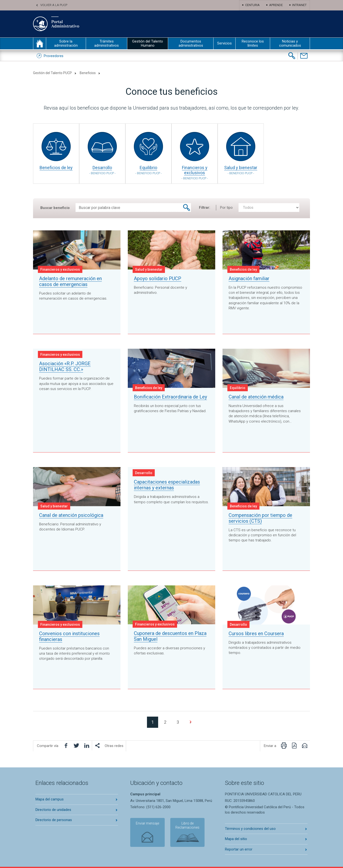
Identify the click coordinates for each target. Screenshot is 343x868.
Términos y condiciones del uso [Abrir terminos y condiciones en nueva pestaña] (250, 829)
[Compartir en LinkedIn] (87, 746)
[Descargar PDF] (294, 746)
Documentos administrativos (191, 43)
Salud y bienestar (241, 170)
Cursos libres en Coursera (256, 634)
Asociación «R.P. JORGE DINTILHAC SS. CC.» (65, 366)
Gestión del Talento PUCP (52, 73)
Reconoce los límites (253, 43)
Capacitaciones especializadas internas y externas (167, 485)
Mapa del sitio (236, 839)
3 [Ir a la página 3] (178, 722)
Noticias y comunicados (290, 43)
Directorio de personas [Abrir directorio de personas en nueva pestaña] (54, 820)
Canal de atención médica (256, 397)
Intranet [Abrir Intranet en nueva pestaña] (299, 5)
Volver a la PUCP (54, 5)
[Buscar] (292, 56)
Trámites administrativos (107, 43)
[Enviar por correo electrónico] (305, 746)
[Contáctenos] (304, 56)
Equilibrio (148, 170)
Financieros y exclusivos (195, 173)
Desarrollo (102, 170)
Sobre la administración (66, 43)
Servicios (224, 43)
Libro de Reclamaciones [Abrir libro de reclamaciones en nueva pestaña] (187, 826)
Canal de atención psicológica (71, 515)
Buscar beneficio (55, 208)
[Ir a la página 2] (190, 722)
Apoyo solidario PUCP (158, 278)
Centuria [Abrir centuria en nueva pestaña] (252, 5)
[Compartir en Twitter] (76, 746)
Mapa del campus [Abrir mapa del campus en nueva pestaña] (50, 799)
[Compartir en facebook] (66, 746)
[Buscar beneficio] (187, 208)
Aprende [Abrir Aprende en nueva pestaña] (276, 5)
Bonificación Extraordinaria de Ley (170, 397)
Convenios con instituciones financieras (69, 636)
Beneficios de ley (56, 168)
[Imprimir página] (284, 746)
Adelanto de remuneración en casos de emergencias (70, 281)
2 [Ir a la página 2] (165, 722)
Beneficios (88, 73)
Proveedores (54, 56)
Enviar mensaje (147, 824)
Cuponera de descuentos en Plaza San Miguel (170, 636)
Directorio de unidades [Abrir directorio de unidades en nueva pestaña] (53, 810)
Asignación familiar (249, 278)
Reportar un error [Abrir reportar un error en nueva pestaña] (239, 849)
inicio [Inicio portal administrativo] (40, 43)
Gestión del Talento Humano (148, 43)
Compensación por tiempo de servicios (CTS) (260, 518)
